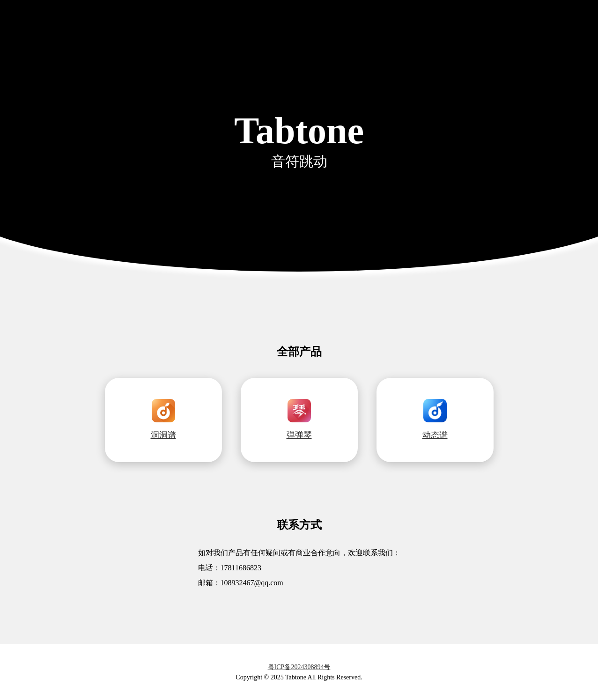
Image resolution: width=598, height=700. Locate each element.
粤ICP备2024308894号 (299, 667)
